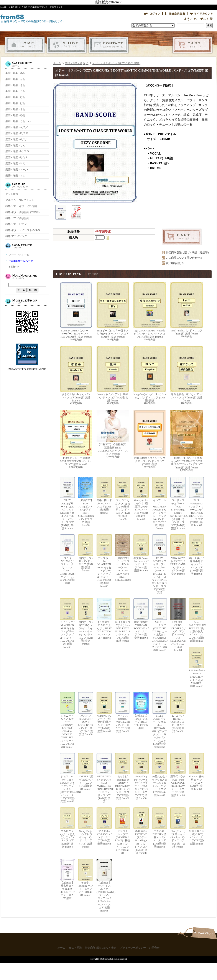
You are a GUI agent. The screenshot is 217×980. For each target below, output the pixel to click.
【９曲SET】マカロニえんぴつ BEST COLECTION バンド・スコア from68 (104, 619)
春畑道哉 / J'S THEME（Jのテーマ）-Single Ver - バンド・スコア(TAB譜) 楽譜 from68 (141, 831)
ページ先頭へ (205, 933)
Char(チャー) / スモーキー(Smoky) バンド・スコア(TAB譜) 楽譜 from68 (178, 828)
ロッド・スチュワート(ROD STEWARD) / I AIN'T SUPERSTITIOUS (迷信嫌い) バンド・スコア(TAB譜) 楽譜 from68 (178, 503)
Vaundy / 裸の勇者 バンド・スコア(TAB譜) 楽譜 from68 (196, 772)
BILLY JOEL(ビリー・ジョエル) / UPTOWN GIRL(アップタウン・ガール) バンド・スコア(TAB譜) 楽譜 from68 (159, 720)
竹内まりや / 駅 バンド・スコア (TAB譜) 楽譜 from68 (86, 553)
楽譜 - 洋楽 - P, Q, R (16, 157)
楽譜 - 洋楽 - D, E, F (17, 133)
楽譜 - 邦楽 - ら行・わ (18, 121)
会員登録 (175, 14)
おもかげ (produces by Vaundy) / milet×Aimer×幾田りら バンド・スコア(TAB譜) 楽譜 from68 (123, 776)
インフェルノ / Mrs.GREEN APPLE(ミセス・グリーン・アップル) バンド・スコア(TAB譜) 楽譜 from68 (159, 503)
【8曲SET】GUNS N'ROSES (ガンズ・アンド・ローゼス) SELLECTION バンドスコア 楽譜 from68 (178, 625)
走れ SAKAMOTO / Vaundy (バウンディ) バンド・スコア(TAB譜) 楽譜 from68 (150, 310)
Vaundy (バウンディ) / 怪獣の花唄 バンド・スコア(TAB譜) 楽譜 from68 (104, 712)
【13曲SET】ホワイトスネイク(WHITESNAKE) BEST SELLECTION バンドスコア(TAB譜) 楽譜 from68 (187, 439)
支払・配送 (67, 45)
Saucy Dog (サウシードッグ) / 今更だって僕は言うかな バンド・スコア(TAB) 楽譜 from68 (141, 776)
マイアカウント (201, 14)
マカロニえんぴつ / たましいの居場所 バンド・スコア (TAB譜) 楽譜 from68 (123, 499)
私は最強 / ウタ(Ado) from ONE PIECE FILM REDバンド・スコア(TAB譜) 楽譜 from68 (123, 620)
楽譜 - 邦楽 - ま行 (15, 109)
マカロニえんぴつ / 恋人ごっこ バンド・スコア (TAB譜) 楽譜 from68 (67, 828)
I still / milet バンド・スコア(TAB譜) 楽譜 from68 (187, 309)
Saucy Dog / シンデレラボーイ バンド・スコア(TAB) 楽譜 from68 (86, 828)
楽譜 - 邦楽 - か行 (15, 79)
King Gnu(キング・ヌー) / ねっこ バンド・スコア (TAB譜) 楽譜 (150, 374)
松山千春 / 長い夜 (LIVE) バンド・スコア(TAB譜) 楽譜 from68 (196, 826)
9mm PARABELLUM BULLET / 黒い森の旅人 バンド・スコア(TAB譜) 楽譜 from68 (196, 620)
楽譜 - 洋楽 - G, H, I (16, 139)
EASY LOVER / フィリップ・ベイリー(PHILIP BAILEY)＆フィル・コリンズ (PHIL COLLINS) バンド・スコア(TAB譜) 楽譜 (159, 564)
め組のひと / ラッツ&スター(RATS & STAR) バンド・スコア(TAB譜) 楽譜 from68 (159, 775)
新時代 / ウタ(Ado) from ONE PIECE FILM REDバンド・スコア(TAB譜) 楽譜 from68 (178, 775)
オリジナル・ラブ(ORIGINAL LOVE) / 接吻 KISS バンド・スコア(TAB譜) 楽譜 (123, 831)
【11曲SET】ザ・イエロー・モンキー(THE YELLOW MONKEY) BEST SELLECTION (123, 558)
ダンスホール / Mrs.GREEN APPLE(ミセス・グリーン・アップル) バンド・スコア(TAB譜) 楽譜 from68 (104, 561)
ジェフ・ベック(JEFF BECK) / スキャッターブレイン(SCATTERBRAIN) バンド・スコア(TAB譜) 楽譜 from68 (67, 778)
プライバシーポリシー (133, 948)
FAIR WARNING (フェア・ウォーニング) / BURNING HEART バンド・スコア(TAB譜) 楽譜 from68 (196, 502)
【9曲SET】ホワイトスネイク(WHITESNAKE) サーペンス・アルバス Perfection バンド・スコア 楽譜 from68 (104, 885)
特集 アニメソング (16, 236)
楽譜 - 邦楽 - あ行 (15, 73)
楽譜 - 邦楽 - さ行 (15, 85)
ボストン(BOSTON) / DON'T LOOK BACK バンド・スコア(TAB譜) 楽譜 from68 (86, 714)
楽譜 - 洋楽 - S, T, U (16, 163)
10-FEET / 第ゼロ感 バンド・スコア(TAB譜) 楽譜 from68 (86, 772)
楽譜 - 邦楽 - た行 (15, 91)
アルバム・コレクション (20, 200)
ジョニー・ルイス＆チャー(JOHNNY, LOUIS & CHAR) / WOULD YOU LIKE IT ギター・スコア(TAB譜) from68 (67, 720)
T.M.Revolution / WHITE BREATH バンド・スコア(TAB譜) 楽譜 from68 (196, 667)
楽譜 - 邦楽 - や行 (15, 115)
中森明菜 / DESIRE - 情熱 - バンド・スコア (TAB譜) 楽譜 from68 (159, 828)
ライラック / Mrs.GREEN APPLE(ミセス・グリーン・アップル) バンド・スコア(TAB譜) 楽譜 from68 (67, 623)
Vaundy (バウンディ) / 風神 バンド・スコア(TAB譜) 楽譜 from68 (113, 374)
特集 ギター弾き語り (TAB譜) (22, 212)
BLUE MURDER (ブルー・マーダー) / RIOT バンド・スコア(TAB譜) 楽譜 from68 (76, 310)
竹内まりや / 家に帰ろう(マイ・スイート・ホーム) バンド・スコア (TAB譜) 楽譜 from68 (86, 622)
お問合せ (109, 45)
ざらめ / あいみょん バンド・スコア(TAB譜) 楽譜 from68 (76, 374)
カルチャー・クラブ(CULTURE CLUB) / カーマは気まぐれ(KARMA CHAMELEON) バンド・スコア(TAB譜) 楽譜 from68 (159, 625)
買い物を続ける (175, 263)
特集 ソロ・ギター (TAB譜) (21, 206)
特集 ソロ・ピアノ (16, 224)
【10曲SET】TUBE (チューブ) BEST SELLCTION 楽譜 (141, 711)
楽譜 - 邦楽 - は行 (15, 103)
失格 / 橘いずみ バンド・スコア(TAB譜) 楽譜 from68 (104, 496)
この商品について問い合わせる (184, 258)
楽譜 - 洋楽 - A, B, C (17, 127)
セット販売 (12, 194)
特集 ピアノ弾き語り (17, 218)
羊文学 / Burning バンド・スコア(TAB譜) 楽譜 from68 (86, 878)
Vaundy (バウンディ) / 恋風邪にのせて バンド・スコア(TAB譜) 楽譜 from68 (141, 499)
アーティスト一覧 (19, 255)
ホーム (25, 45)
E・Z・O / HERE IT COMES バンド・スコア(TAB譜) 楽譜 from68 (178, 712)
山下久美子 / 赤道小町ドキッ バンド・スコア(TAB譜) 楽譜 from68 (196, 555)
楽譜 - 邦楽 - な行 (15, 97)
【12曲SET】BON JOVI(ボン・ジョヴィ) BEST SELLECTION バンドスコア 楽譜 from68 (86, 502)
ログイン (152, 14)
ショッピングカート (192, 45)
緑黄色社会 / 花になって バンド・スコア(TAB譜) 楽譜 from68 (187, 374)
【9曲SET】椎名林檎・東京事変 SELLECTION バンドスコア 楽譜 (67, 879)
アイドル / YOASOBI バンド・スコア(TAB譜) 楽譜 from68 (104, 826)
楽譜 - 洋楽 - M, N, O (17, 151)
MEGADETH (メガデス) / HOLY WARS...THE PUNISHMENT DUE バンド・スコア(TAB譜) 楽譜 (104, 778)
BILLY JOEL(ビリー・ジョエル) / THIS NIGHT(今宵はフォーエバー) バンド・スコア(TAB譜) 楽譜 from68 (67, 503)
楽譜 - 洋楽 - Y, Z (15, 176)
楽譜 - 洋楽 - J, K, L (16, 145)
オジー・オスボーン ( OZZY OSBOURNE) (116, 63)
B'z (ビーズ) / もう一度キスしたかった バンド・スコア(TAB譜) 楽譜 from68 (113, 310)
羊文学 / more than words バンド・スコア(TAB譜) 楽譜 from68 (141, 553)
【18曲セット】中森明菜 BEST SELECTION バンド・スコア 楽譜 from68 (76, 438)
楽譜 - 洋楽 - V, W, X (17, 170)
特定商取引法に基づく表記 (101, 948)
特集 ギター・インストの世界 (23, 230)
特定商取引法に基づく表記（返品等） (188, 253)
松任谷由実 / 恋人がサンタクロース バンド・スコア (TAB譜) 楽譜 (150, 438)
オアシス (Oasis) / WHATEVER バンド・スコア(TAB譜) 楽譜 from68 (123, 712)
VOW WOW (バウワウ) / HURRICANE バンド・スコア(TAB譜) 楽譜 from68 (178, 555)
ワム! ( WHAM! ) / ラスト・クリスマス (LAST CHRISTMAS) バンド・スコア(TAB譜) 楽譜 (67, 559)
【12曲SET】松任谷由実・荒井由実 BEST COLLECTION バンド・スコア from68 (113, 432)
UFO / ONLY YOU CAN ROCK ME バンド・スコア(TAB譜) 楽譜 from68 (141, 619)
